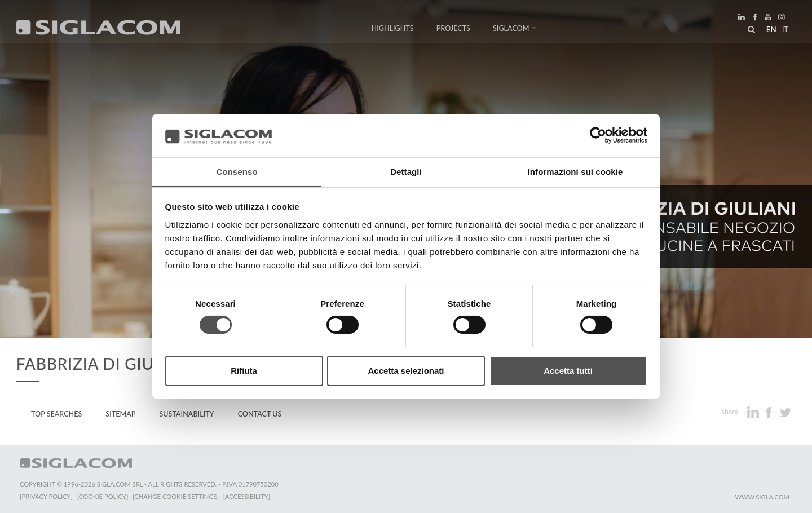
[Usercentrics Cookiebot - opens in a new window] (598, 135)
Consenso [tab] (237, 171)
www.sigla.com (762, 497)
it (784, 30)
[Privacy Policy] (46, 496)
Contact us (260, 414)
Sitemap (120, 414)
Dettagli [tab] (406, 171)
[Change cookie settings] (176, 496)
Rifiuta (244, 371)
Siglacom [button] (515, 30)
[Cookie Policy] (103, 496)
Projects (453, 30)
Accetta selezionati (406, 371)
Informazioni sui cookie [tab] (575, 171)
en (770, 30)
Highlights (393, 30)
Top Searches (56, 414)
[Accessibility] (247, 496)
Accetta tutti (568, 371)
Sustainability (186, 414)
